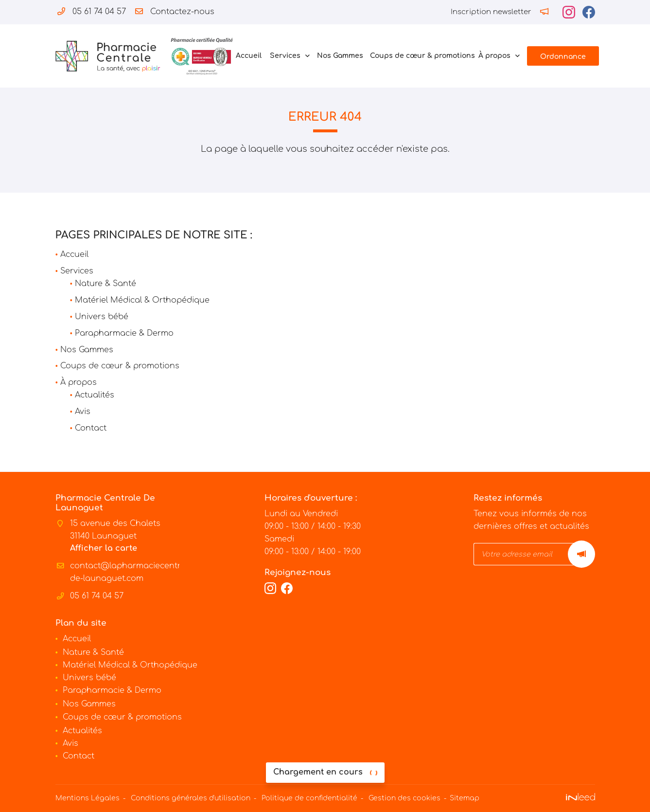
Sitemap (465, 798)
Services (285, 56)
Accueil (248, 56)
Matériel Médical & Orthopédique (142, 300)
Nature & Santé (105, 284)
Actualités (95, 395)
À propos (494, 56)
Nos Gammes (339, 56)
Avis (83, 412)
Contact (91, 428)
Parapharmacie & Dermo (124, 333)
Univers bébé (102, 317)
